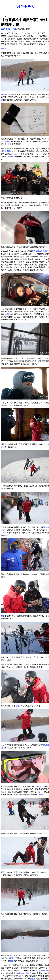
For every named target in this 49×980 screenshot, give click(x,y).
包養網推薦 (43, 251)
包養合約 (40, 794)
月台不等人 (26, 6)
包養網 (4, 48)
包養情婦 (6, 151)
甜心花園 (35, 251)
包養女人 (19, 706)
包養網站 (6, 141)
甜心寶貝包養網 (41, 971)
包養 (3, 616)
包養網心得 (23, 973)
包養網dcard (6, 94)
